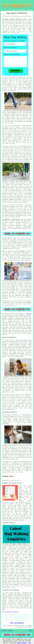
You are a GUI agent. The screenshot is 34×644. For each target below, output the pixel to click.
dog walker (29, 205)
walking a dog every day (23, 565)
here (4, 609)
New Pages (10, 631)
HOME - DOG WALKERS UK (17, 623)
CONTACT (25, 10)
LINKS (17, 10)
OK (30, 643)
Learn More (22, 643)
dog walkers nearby (17, 553)
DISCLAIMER (30, 10)
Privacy (30, 631)
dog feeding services (21, 505)
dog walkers (6, 155)
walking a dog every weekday (17, 574)
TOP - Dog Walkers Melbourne (11, 612)
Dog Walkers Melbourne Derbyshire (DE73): (15, 19)
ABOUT (21, 10)
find (7, 593)
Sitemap (4, 631)
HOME (14, 10)
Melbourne (29, 314)
